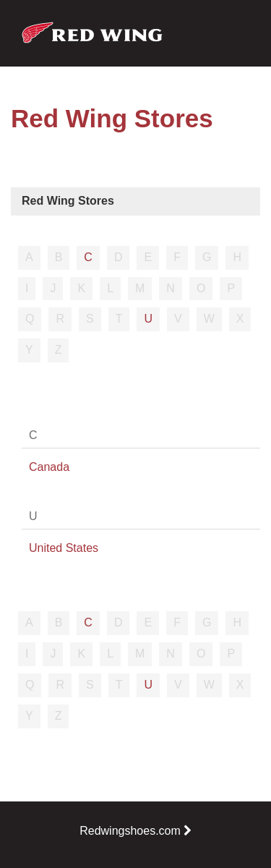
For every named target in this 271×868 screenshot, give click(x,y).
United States (64, 548)
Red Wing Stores (68, 201)
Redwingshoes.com (135, 831)
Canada (49, 467)
